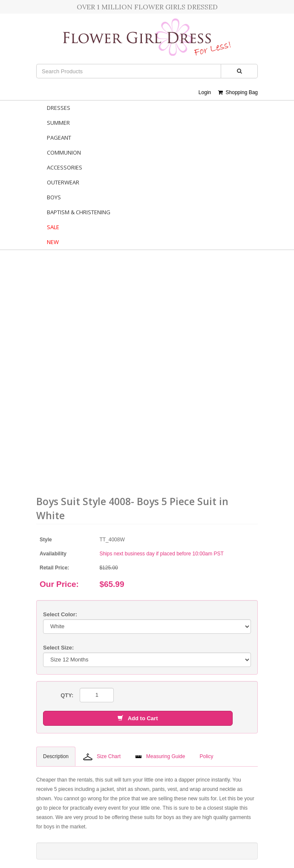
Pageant (59, 138)
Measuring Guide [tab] (160, 756)
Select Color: (60, 614)
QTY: (67, 695)
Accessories (65, 167)
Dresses (59, 108)
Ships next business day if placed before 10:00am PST (161, 554)
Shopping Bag (238, 92)
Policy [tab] (206, 756)
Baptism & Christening (79, 212)
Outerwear (63, 182)
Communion (64, 152)
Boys (54, 197)
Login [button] (205, 92)
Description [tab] (56, 756)
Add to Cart (138, 718)
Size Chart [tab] (102, 757)
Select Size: (58, 648)
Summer (58, 123)
